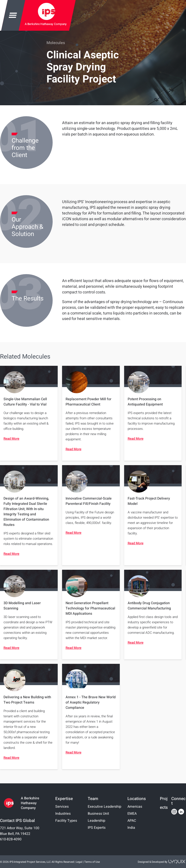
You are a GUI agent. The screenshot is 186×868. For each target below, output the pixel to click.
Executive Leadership (105, 807)
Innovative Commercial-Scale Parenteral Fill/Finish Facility (89, 501)
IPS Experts (97, 828)
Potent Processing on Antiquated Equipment (145, 402)
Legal (79, 862)
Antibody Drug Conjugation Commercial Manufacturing (149, 606)
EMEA (132, 814)
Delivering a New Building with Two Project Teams (27, 700)
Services (62, 807)
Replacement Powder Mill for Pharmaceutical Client (89, 402)
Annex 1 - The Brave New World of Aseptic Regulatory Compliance (91, 702)
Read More (11, 439)
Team (93, 799)
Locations (137, 799)
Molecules (56, 43)
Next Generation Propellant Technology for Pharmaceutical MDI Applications (90, 608)
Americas (135, 807)
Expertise (64, 799)
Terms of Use (92, 862)
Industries (63, 814)
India (131, 828)
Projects (164, 803)
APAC (132, 821)
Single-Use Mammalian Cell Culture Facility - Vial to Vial (25, 402)
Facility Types (66, 821)
